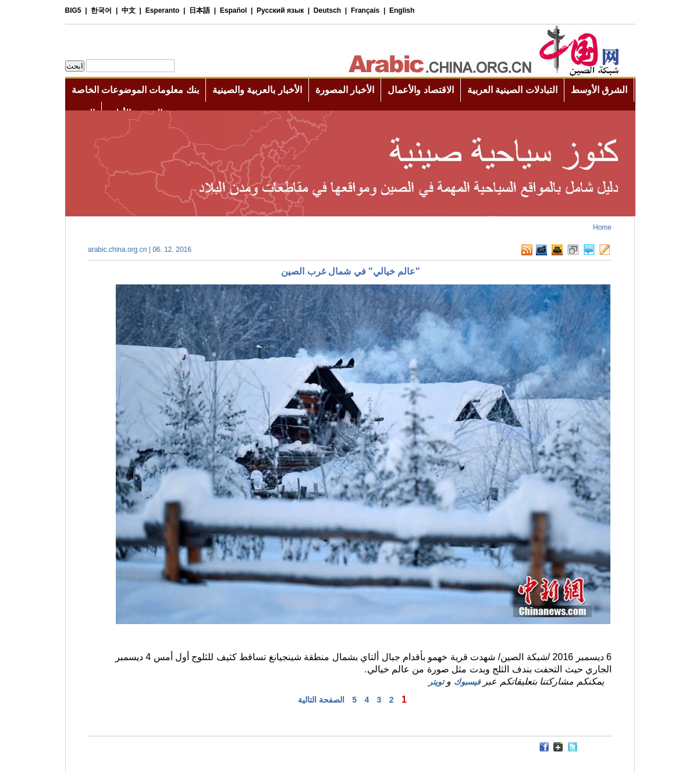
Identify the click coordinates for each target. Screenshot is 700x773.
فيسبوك (467, 682)
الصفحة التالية (321, 700)
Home (602, 227)
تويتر (436, 682)
